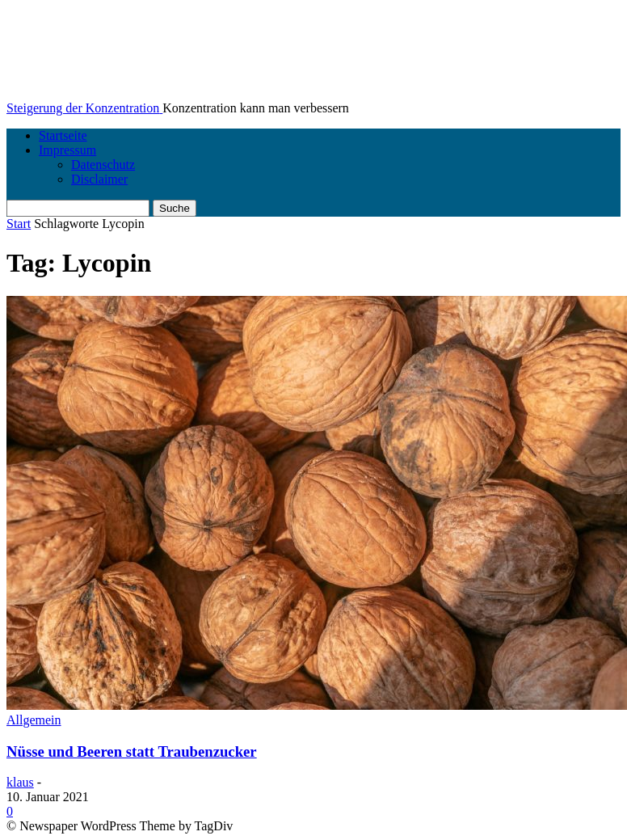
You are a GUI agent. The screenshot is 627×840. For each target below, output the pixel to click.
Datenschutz (103, 165)
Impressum (67, 150)
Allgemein (34, 720)
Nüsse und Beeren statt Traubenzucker (132, 751)
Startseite (63, 135)
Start (19, 224)
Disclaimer (99, 179)
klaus (20, 782)
